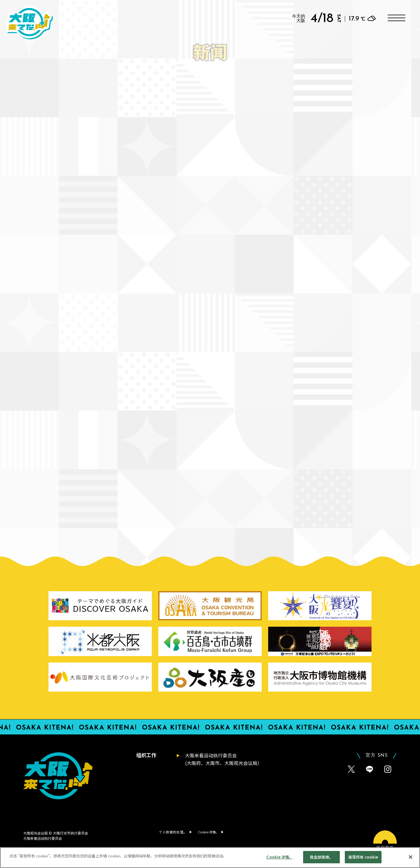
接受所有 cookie (363, 859)
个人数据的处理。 (173, 832)
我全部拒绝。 (321, 859)
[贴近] (411, 859)
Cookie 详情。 (280, 859)
